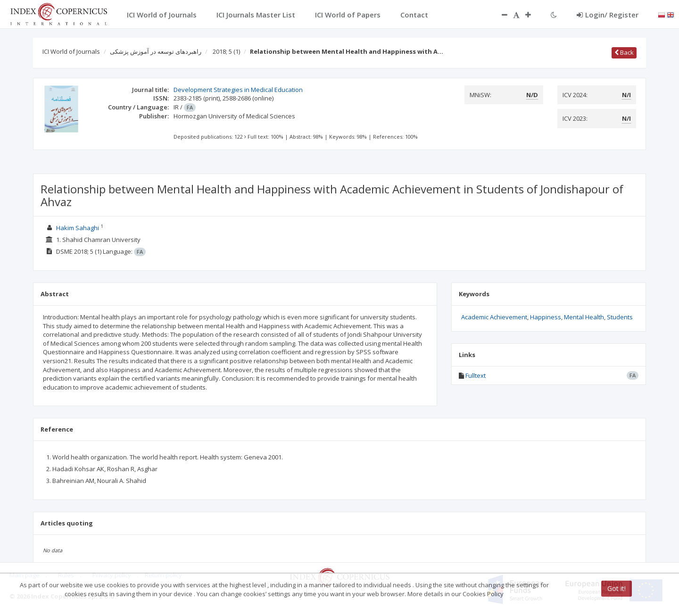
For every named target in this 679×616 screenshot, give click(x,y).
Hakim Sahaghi (78, 228)
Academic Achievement (494, 317)
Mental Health (584, 317)
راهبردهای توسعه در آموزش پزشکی (156, 51)
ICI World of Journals (71, 51)
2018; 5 (226, 51)
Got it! (617, 588)
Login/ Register (608, 15)
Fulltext (476, 375)
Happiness (546, 317)
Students (620, 317)
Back (624, 52)
